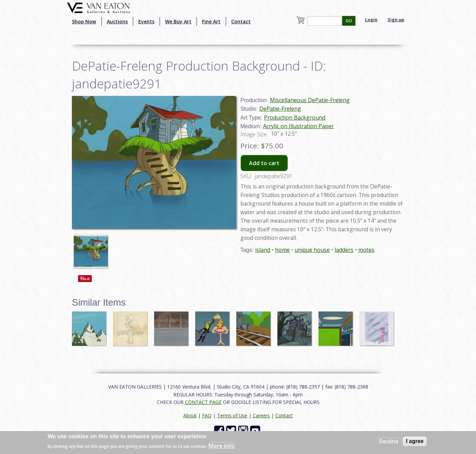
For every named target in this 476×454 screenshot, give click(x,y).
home (282, 250)
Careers (261, 415)
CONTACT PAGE (203, 402)
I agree (415, 441)
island (263, 250)
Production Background (295, 118)
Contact (241, 21)
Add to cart (264, 163)
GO (349, 21)
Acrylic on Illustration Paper (298, 126)
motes (366, 250)
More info (222, 446)
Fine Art (211, 21)
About (190, 415)
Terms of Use (232, 415)
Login (371, 20)
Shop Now (84, 21)
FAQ (207, 415)
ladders (344, 250)
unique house (312, 250)
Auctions (117, 21)
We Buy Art (178, 21)
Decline (389, 441)
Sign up (396, 20)
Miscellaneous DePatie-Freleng (310, 100)
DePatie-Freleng (280, 109)
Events (146, 21)
